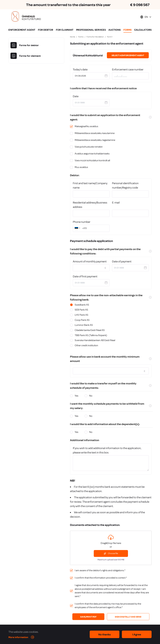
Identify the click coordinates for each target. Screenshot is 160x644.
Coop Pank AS (82, 320)
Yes (76, 396)
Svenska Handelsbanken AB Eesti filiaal (95, 340)
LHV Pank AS (81, 315)
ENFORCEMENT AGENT (22, 30)
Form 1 (110, 37)
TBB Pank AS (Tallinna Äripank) (91, 335)
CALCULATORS (143, 30)
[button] (77, 228)
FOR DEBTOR (46, 30)
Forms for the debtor (95, 37)
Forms (81, 37)
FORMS (127, 30)
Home (72, 37)
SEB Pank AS (81, 310)
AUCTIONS (115, 30)
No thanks (105, 634)
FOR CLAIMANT (65, 30)
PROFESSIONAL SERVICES (91, 30)
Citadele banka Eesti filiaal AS (90, 330)
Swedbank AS (82, 305)
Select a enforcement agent (128, 55)
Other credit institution (86, 345)
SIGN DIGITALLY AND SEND (128, 617)
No (91, 396)
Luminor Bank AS (84, 325)
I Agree (137, 634)
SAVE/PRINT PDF (88, 617)
